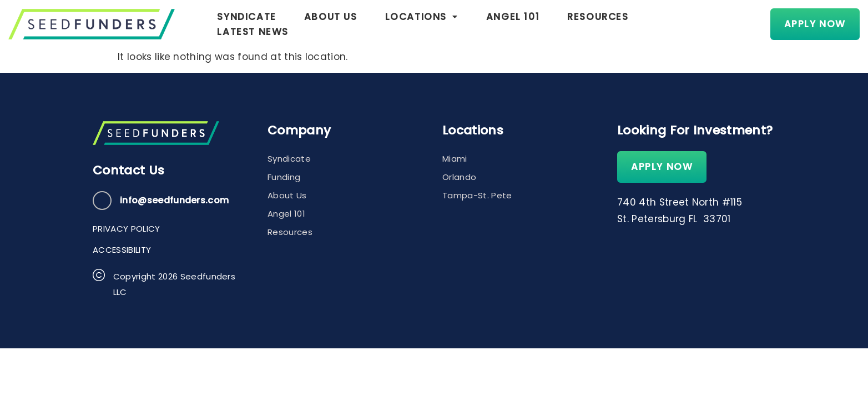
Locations (422, 24)
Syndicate (246, 24)
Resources (598, 24)
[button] (422, 24)
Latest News (692, 24)
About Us (331, 24)
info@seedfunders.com (174, 200)
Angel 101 (513, 24)
